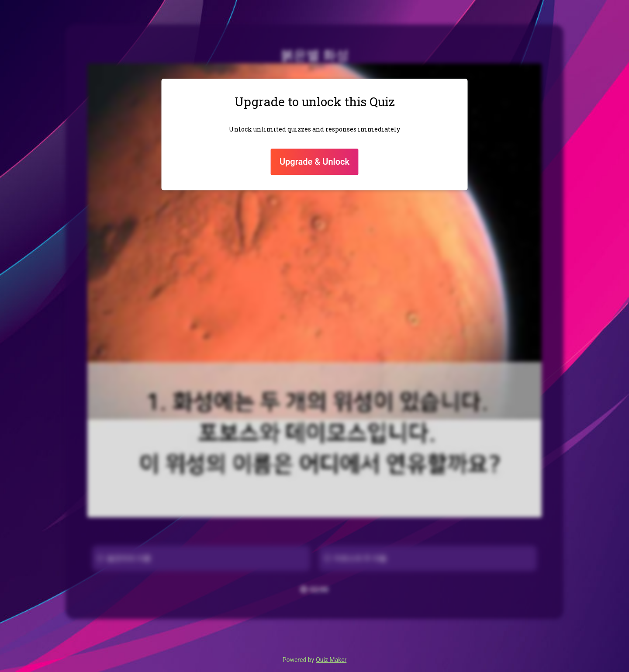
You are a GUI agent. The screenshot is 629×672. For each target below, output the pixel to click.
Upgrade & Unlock (314, 162)
